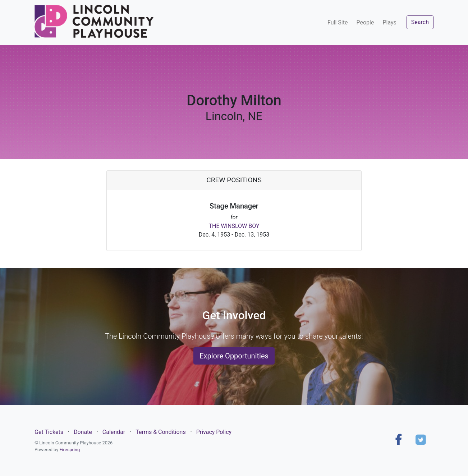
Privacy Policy (214, 432)
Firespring (70, 450)
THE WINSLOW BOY (234, 226)
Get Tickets (49, 432)
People (365, 22)
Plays (389, 22)
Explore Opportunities (234, 356)
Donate (83, 432)
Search (420, 22)
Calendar (114, 432)
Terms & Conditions (161, 432)
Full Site (338, 22)
